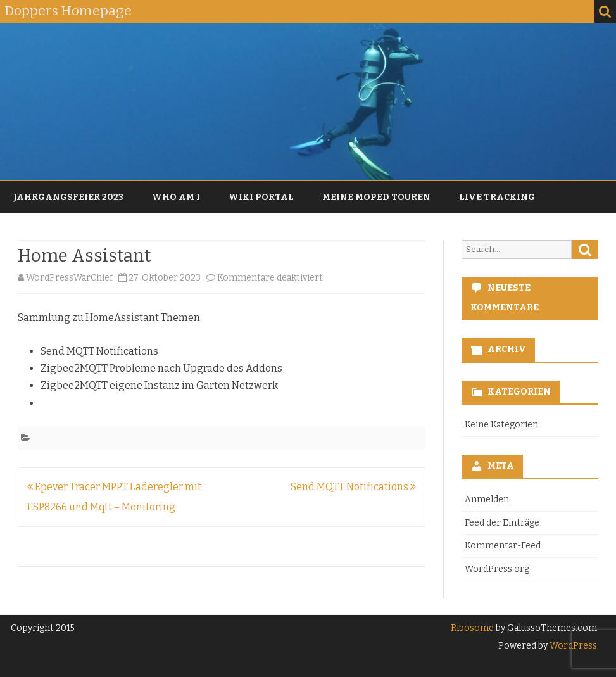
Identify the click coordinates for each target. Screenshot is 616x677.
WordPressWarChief (69, 278)
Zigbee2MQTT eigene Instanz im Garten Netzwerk (159, 385)
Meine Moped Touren (376, 197)
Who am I (176, 197)
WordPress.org (497, 569)
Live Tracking (497, 197)
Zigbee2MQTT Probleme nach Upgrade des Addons (161, 368)
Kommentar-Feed (503, 546)
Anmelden (487, 499)
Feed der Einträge (502, 523)
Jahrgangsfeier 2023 (68, 197)
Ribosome (472, 628)
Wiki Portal (261, 197)
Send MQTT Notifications (99, 351)
